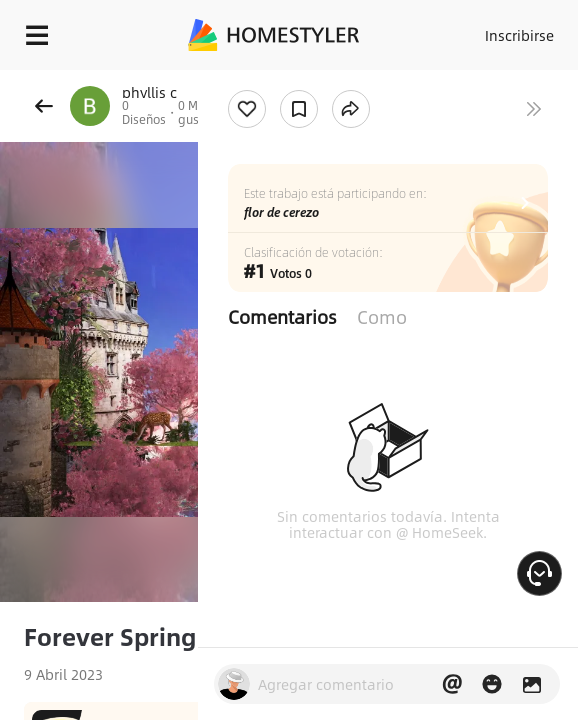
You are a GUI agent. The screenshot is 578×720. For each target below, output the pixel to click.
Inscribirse (519, 35)
